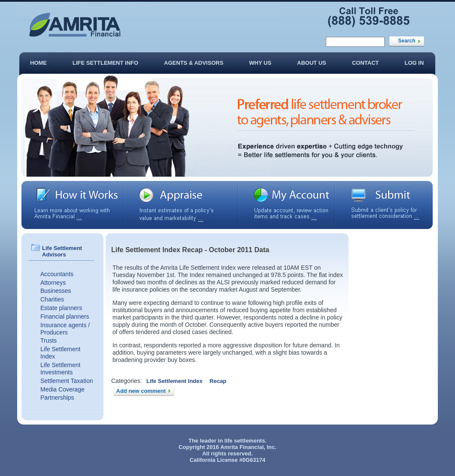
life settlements (245, 441)
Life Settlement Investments (60, 369)
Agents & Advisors (194, 63)
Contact (366, 63)
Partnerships (57, 398)
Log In (414, 63)
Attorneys (53, 283)
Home (38, 63)
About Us (312, 63)
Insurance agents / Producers (65, 329)
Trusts (49, 340)
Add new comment (141, 391)
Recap (218, 381)
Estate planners (61, 308)
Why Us (260, 63)
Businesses (56, 291)
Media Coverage (62, 389)
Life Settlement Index (174, 381)
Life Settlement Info (105, 63)
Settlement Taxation (67, 381)
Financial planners (65, 316)
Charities (52, 299)
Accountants (57, 274)
